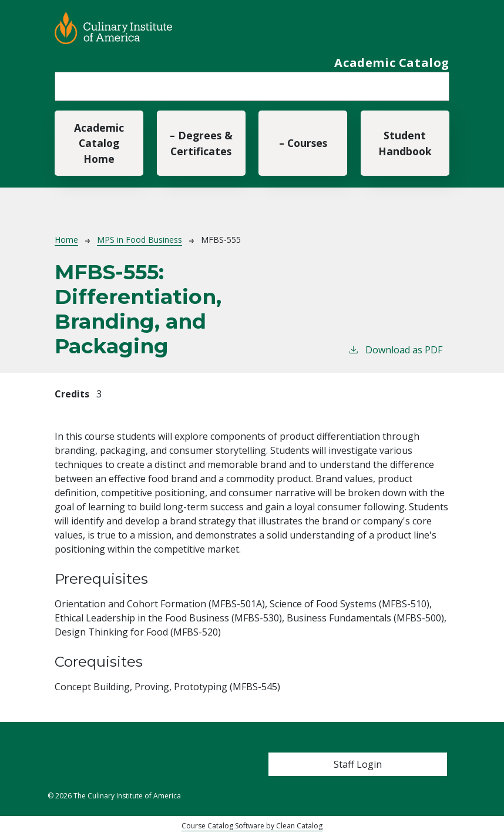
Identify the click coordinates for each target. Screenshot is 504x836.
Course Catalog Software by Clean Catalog (252, 826)
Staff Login (358, 764)
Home (66, 240)
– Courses (303, 143)
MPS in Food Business (140, 240)
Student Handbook (405, 143)
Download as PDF (395, 350)
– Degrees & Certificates (201, 143)
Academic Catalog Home (99, 143)
